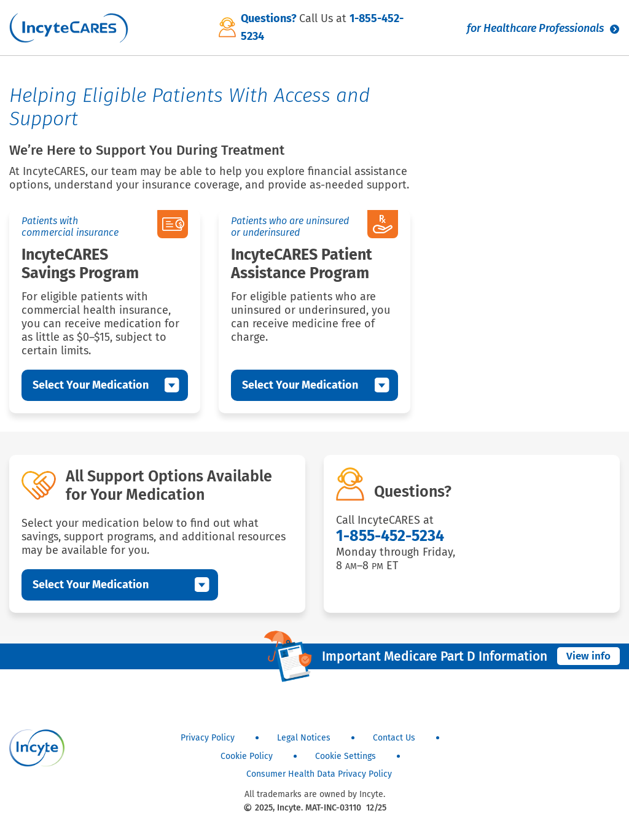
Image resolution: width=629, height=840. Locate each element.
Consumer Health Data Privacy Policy (319, 774)
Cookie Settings (346, 756)
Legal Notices (304, 738)
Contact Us (394, 738)
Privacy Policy (208, 738)
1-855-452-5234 (390, 536)
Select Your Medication (91, 385)
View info (588, 656)
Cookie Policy (247, 756)
